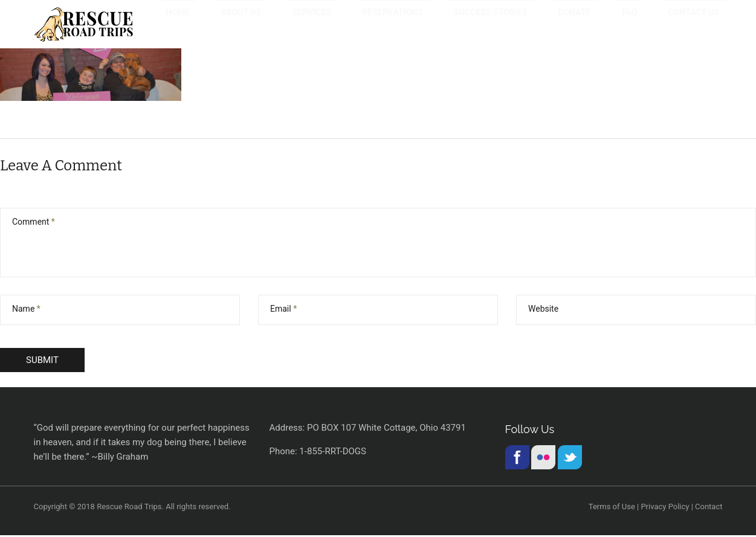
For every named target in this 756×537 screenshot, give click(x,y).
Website (543, 310)
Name (26, 310)
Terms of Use (612, 508)
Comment (34, 223)
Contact (709, 508)
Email (283, 310)
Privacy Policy (665, 508)
